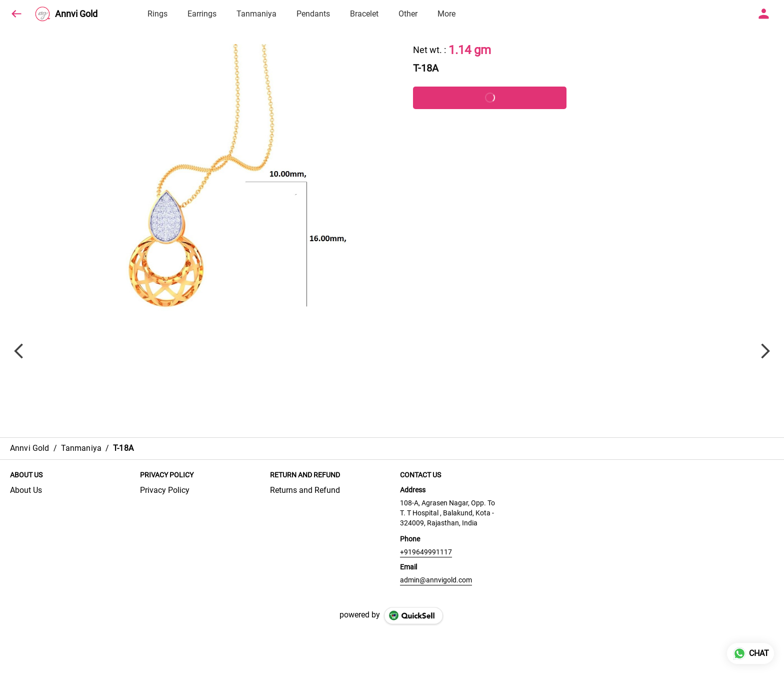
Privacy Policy (165, 490)
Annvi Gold (76, 14)
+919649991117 (426, 552)
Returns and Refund (305, 490)
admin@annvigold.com (436, 580)
